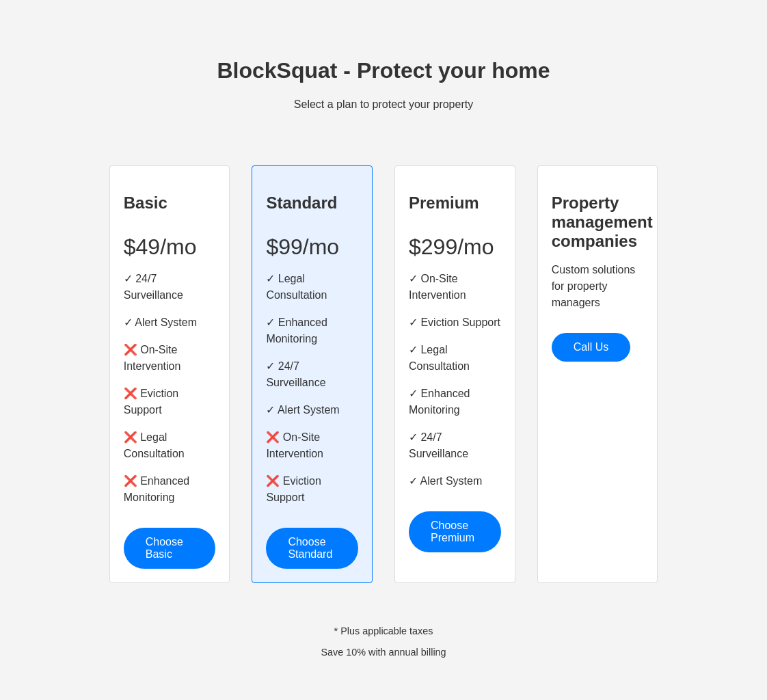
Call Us (591, 347)
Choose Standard (310, 548)
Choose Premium (453, 531)
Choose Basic (164, 548)
